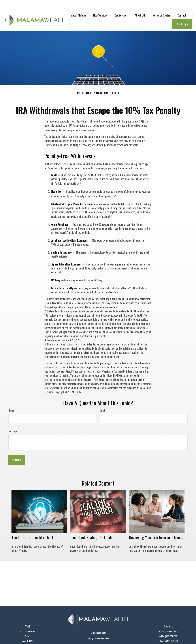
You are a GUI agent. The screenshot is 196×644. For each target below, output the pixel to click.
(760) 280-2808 (171, 632)
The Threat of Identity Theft (32, 528)
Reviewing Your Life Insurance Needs (156, 528)
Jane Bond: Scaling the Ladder (92, 528)
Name (11, 401)
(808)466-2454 (171, 622)
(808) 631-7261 (171, 627)
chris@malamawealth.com (98, 629)
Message (13, 422)
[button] (79, 6)
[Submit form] (17, 451)
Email (102, 401)
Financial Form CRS (100, 639)
